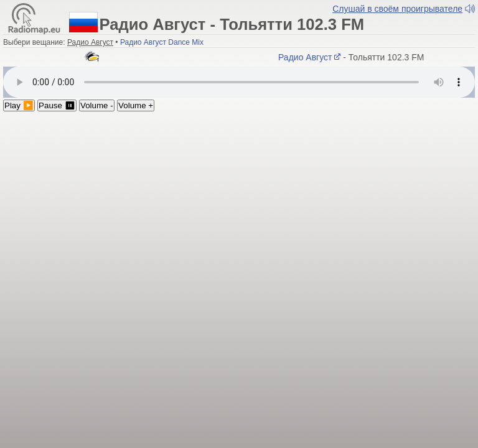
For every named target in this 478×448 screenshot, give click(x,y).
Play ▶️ (19, 105)
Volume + (136, 105)
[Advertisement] (239, 205)
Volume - (97, 105)
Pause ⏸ (57, 105)
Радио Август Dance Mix (162, 42)
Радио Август (311, 57)
